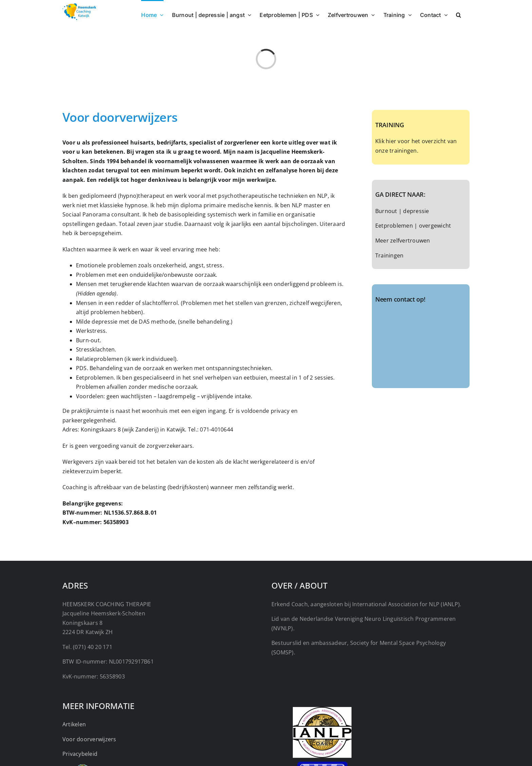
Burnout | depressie (402, 211)
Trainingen (389, 255)
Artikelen (74, 724)
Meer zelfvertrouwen (403, 241)
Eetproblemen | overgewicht (413, 226)
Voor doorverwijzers (89, 739)
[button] (459, 14)
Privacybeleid (80, 754)
